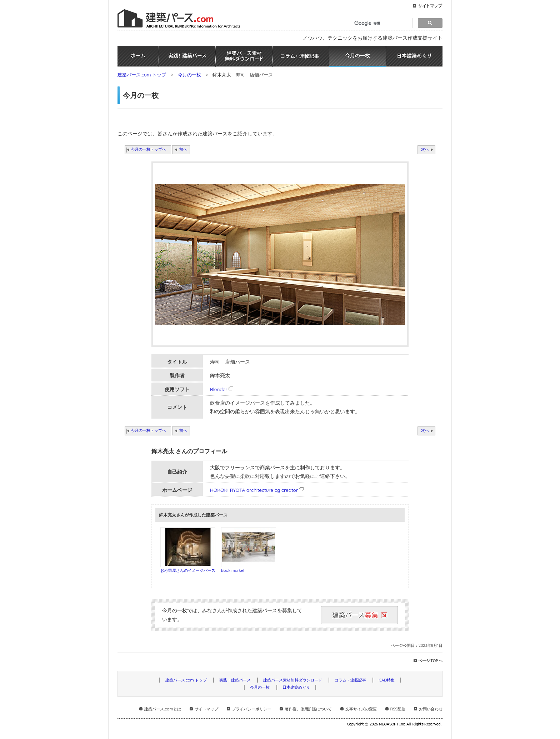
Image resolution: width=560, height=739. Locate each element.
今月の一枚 (357, 56)
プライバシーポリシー (251, 709)
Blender (222, 389)
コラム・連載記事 (301, 56)
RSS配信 (398, 709)
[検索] (381, 23)
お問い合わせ (431, 709)
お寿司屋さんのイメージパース (188, 570)
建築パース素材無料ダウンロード (244, 56)
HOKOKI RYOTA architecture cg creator (254, 490)
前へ (183, 149)
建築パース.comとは (162, 709)
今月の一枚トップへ (148, 149)
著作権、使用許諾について (308, 709)
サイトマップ (206, 709)
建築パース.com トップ (142, 75)
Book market (233, 570)
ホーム (138, 56)
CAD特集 (387, 680)
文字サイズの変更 (361, 709)
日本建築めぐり (414, 56)
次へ (425, 149)
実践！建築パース (187, 56)
